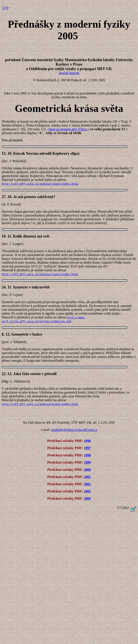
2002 (87, 484)
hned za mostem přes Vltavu (68, 129)
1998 (87, 455)
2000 (87, 470)
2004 (87, 498)
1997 (87, 448)
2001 (87, 477)
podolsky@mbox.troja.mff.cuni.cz (74, 430)
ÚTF (6, 8)
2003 (87, 491)
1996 (87, 441)
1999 (87, 462)
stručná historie (69, 73)
